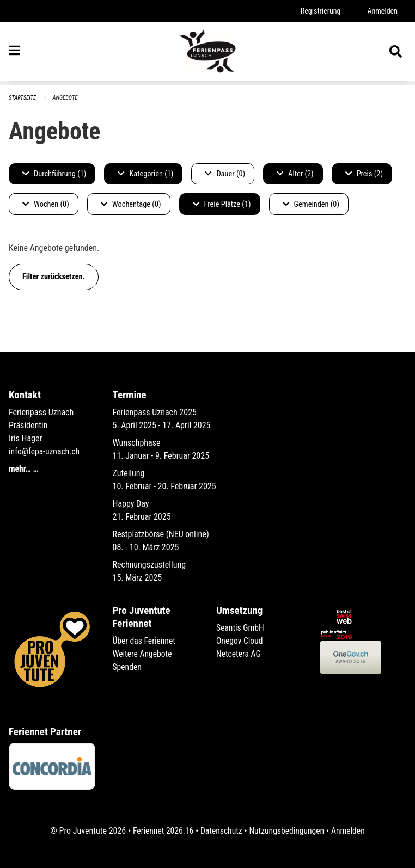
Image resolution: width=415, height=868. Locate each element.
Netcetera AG (239, 654)
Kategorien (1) (145, 174)
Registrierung (319, 11)
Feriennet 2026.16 (161, 831)
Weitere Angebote (143, 654)
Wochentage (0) (131, 204)
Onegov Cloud (240, 641)
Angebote (66, 98)
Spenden (128, 667)
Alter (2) (295, 174)
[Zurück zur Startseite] (207, 53)
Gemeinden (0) (311, 204)
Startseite (23, 98)
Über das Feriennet (145, 641)
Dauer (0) (225, 174)
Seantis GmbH (241, 628)
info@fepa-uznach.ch (45, 451)
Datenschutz (221, 831)
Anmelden (382, 11)
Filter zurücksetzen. (54, 277)
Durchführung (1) (54, 174)
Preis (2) (364, 174)
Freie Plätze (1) (222, 204)
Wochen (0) (46, 204)
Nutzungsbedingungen (287, 831)
